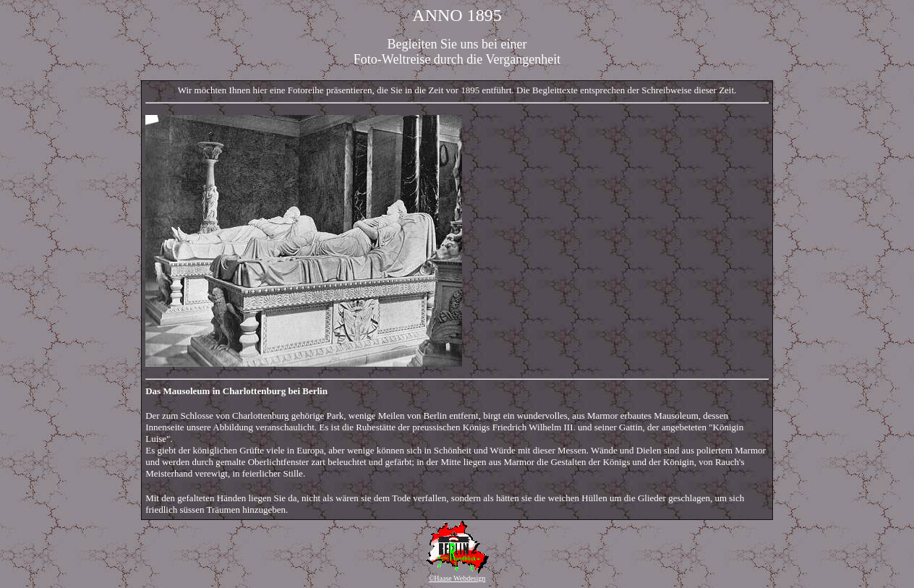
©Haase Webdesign (457, 578)
